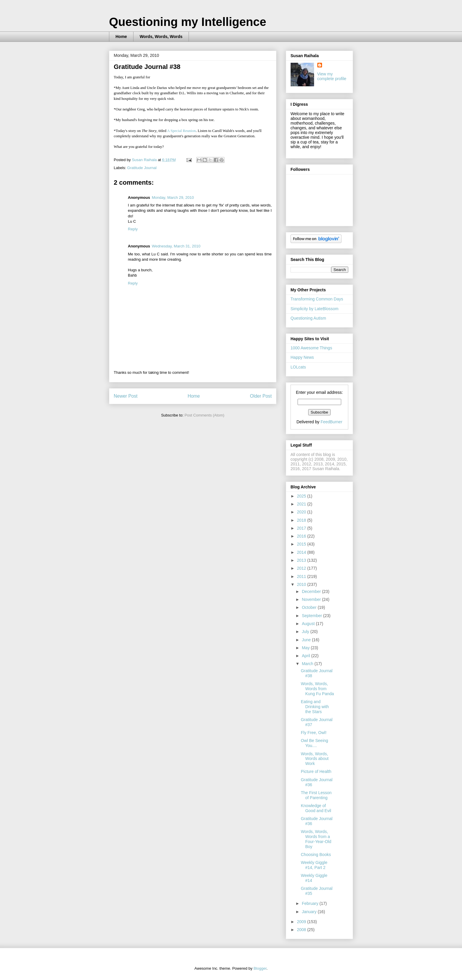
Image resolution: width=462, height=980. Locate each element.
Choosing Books (316, 855)
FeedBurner (331, 422)
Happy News (302, 357)
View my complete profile (332, 76)
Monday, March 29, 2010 (173, 198)
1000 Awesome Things (311, 348)
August (309, 624)
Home (121, 37)
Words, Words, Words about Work (315, 759)
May (306, 648)
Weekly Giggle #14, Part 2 (314, 865)
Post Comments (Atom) (204, 415)
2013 (302, 560)
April (306, 656)
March (308, 664)
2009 (302, 922)
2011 (302, 576)
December (312, 591)
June (307, 640)
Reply (133, 229)
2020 (302, 512)
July (306, 632)
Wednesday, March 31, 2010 (176, 246)
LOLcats (298, 367)
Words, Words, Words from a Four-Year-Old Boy (316, 839)
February (311, 903)
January (310, 912)
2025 (302, 496)
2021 (302, 504)
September (312, 616)
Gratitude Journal (142, 168)
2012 (302, 568)
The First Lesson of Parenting (316, 795)
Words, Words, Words (161, 37)
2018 (302, 520)
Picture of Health (316, 771)
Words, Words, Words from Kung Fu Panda (317, 689)
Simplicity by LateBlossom (315, 309)
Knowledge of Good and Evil (316, 808)
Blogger (260, 968)
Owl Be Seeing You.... (315, 743)
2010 (302, 584)
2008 (302, 930)
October (310, 607)
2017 (302, 528)
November (312, 599)
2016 (302, 536)
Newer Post (126, 396)
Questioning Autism (308, 318)
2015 (302, 544)
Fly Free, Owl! (314, 733)
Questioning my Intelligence (188, 22)
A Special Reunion (181, 131)
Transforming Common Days (317, 299)
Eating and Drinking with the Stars (315, 707)
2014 (302, 552)
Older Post (261, 396)
